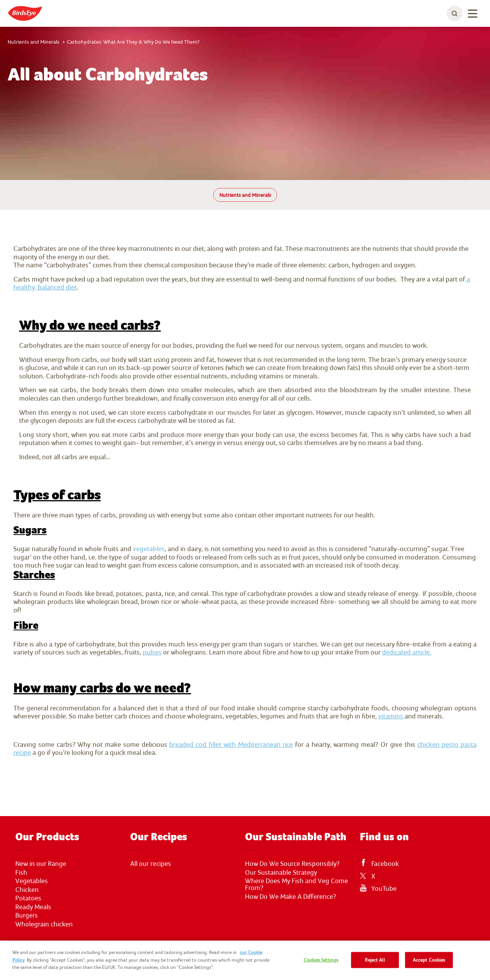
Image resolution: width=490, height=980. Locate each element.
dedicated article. (407, 652)
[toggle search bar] (455, 13)
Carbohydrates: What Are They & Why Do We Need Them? (133, 42)
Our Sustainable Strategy (281, 872)
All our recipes (151, 864)
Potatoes (28, 898)
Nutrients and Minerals (245, 195)
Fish (21, 872)
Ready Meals (33, 907)
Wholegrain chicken (44, 924)
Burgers (27, 915)
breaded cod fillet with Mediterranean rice (231, 744)
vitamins (391, 716)
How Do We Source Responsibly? (292, 864)
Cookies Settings (321, 960)
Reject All (375, 960)
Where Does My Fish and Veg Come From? (296, 884)
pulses (152, 652)
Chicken (27, 890)
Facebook (385, 864)
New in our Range (41, 864)
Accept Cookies (429, 960)
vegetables (149, 549)
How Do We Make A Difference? (291, 897)
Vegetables (32, 881)
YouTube (384, 888)
